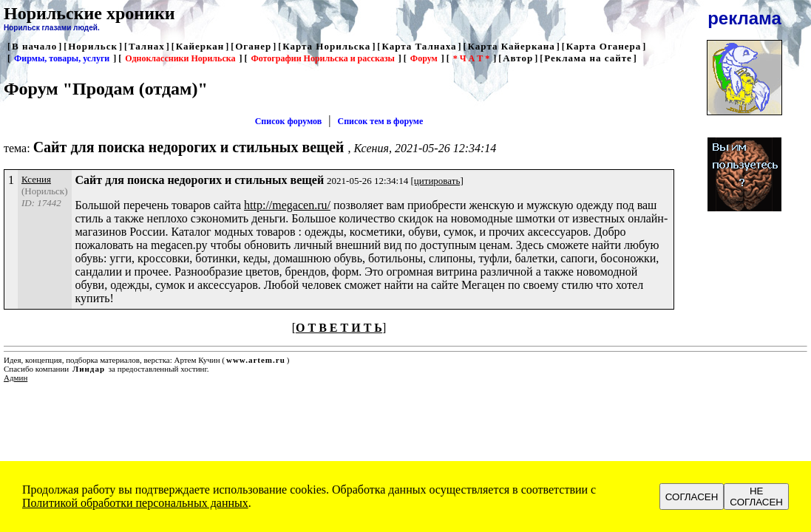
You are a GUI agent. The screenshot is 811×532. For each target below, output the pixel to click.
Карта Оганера (604, 46)
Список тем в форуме (381, 121)
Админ (16, 378)
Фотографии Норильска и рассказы (322, 58)
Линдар (89, 369)
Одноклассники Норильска (180, 58)
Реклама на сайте (588, 58)
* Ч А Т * (471, 58)
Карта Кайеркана (512, 46)
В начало (34, 46)
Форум (424, 58)
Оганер (253, 46)
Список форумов (289, 121)
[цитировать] (437, 181)
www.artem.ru (256, 360)
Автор (518, 58)
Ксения (36, 179)
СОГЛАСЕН (692, 497)
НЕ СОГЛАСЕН (756, 497)
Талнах (147, 46)
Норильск (93, 46)
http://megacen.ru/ (287, 205)
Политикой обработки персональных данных (135, 503)
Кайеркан (200, 46)
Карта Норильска (326, 46)
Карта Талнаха (419, 46)
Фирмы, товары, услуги (62, 58)
